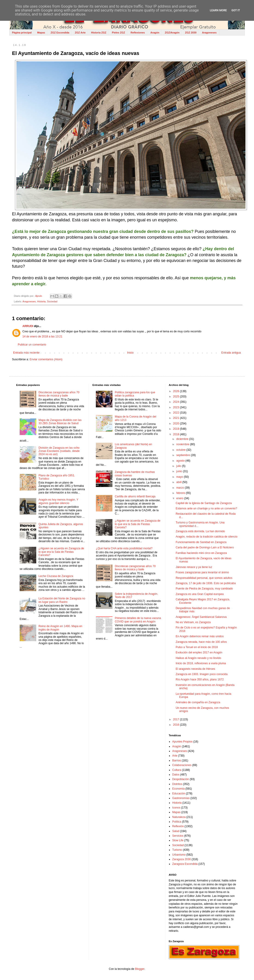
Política (177, 822)
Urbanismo (179, 855)
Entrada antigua (231, 353)
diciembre (183, 439)
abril (179, 482)
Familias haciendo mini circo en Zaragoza (201, 553)
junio (180, 471)
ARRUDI (28, 326)
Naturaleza (179, 817)
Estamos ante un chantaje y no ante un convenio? (206, 508)
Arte (175, 756)
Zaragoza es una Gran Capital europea (200, 594)
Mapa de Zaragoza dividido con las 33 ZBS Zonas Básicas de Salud (60, 422)
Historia (41, 301)
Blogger (140, 969)
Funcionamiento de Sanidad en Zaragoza (201, 542)
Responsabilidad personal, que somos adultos (204, 578)
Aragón (155, 33)
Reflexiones (138, 33)
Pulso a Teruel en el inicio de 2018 (197, 647)
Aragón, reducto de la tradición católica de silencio (207, 537)
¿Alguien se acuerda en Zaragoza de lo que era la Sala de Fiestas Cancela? (61, 552)
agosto (181, 461)
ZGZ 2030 (191, 33)
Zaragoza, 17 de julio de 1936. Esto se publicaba (206, 583)
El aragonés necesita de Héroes (195, 669)
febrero (181, 493)
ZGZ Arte (80, 33)
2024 (176, 402)
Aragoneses (209, 33)
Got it (236, 10)
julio (179, 466)
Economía (178, 789)
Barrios (177, 761)
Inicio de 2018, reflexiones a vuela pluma (201, 663)
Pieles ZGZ (119, 33)
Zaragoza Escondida (185, 864)
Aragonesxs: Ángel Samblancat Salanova (201, 617)
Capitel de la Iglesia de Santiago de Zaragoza (204, 503)
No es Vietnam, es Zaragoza (193, 622)
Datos (176, 775)
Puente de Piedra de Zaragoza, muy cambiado (204, 589)
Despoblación (181, 779)
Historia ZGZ (99, 33)
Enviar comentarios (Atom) (46, 359)
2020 (176, 424)
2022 (176, 413)
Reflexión (178, 826)
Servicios (178, 836)
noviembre (183, 444)
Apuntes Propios (182, 742)
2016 (176, 725)
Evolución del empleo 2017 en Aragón (199, 652)
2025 (176, 397)
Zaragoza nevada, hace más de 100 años (201, 642)
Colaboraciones (182, 765)
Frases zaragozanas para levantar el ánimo (202, 572)
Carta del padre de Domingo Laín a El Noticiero (205, 547)
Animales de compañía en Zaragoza (198, 702)
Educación (179, 794)
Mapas (41, 33)
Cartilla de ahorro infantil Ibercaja (135, 496)
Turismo (177, 850)
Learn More (218, 10)
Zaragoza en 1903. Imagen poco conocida (202, 674)
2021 (176, 418)
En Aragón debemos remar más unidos (200, 636)
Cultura (177, 770)
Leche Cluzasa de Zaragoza (56, 576)
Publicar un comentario (32, 345)
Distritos (177, 784)
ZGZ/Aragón (172, 33)
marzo (181, 488)
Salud (176, 831)
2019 (176, 429)
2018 (176, 434)
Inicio (130, 353)
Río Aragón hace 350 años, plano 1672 (200, 679)
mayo (180, 477)
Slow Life (178, 840)
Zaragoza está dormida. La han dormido (200, 531)
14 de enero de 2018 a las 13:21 (42, 337)
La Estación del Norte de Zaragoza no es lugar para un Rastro (62, 600)
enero (180, 498)
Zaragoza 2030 (182, 859)
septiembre (184, 455)
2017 (176, 719)
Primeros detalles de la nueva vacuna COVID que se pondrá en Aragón (138, 620)
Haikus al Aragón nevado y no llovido (198, 658)
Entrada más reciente (26, 353)
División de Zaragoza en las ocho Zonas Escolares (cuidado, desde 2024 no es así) (59, 451)
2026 (176, 391)
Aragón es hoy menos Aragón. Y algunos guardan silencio (58, 501)
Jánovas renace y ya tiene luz (194, 567)
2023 (176, 407)
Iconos (176, 808)
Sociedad (52, 301)
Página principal (22, 33)
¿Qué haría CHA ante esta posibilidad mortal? (124, 548)
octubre (181, 450)
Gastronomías (181, 798)
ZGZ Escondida (60, 33)
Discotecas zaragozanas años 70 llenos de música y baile (59, 394)
